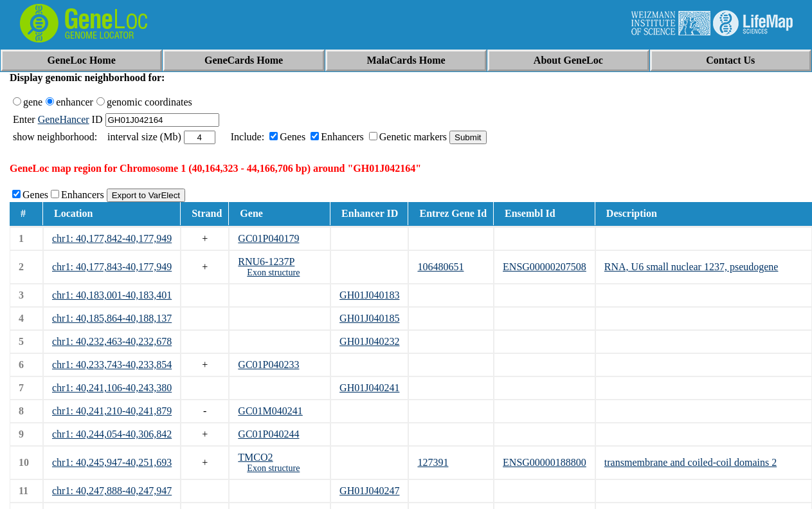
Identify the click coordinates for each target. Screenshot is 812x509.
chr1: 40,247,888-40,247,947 (112, 491)
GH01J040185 (369, 318)
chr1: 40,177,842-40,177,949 (112, 238)
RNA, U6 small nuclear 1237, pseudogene (691, 267)
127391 (433, 462)
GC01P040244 (268, 434)
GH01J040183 (369, 295)
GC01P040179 (268, 238)
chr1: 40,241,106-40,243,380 (112, 388)
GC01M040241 (270, 411)
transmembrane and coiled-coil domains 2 (690, 462)
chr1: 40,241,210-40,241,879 (112, 411)
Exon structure (273, 273)
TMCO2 (255, 457)
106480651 (440, 267)
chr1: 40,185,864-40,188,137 (112, 318)
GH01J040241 (369, 388)
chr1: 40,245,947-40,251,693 (112, 462)
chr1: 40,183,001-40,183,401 (112, 295)
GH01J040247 (369, 491)
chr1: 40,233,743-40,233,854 (112, 365)
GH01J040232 (369, 341)
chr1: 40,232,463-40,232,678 (112, 341)
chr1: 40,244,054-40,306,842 (112, 434)
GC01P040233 (268, 365)
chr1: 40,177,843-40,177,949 (112, 267)
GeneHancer (64, 119)
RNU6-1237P (266, 262)
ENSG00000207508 (545, 267)
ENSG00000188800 (545, 462)
